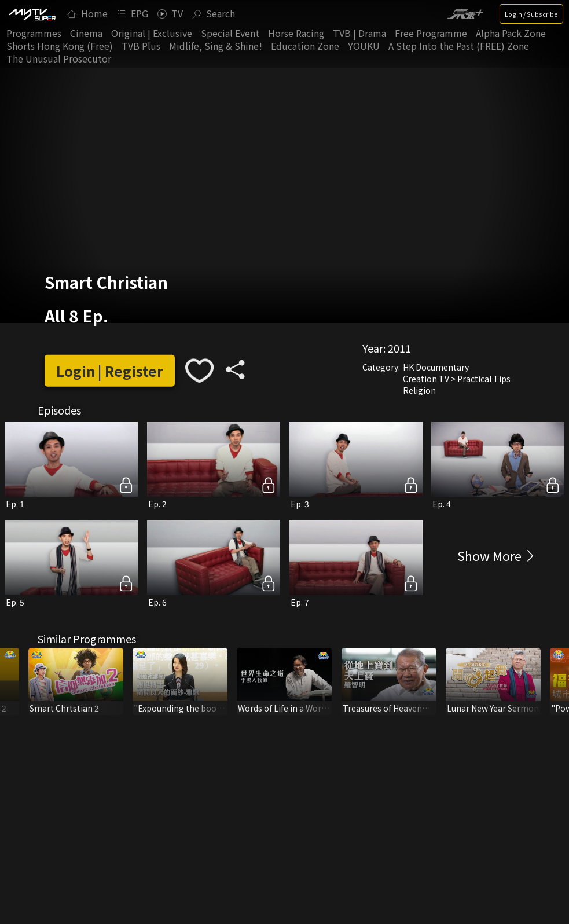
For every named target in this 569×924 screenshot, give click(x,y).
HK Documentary (436, 367)
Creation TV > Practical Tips (457, 379)
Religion (419, 390)
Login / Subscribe (531, 14)
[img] (32, 14)
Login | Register (110, 371)
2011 (399, 348)
